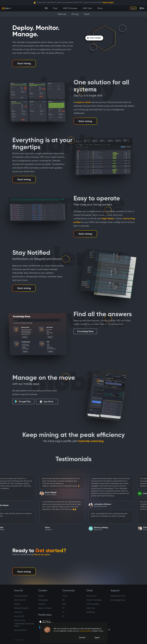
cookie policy (85, 631)
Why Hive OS (20, 600)
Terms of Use (20, 620)
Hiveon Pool (92, 596)
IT (63, 612)
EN (63, 600)
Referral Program (21, 608)
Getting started (21, 596)
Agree (97, 637)
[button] (47, 630)
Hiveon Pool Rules (94, 600)
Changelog (43, 600)
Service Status (20, 630)
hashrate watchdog (91, 441)
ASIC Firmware (93, 604)
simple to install (83, 102)
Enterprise (91, 612)
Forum (65, 596)
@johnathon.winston (106, 506)
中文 (64, 604)
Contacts (18, 612)
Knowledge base (118, 600)
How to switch (108, 2)
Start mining (24, 63)
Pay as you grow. (42, 554)
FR (63, 608)
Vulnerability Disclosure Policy (24, 625)
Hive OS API (19, 616)
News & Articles (45, 608)
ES (63, 616)
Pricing (17, 604)
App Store (46, 401)
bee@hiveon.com (118, 596)
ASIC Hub (91, 608)
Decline (82, 637)
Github (41, 596)
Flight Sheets (108, 219)
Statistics (42, 604)
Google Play (23, 401)
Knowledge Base (85, 331)
